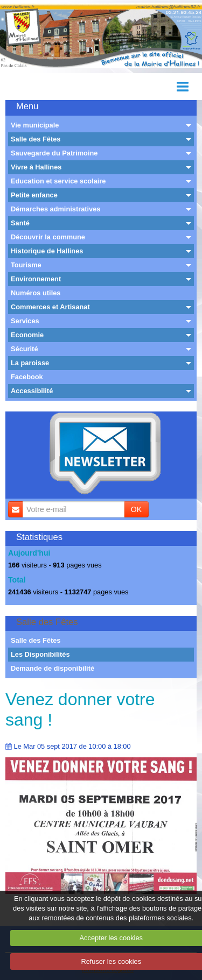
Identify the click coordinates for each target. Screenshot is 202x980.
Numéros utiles (36, 293)
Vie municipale (35, 125)
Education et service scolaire (58, 181)
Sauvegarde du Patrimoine (54, 153)
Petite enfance (34, 195)
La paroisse (30, 363)
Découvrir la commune (48, 237)
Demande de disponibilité (53, 668)
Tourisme (26, 265)
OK (136, 509)
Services (25, 321)
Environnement (36, 279)
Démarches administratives (55, 209)
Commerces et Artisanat (50, 307)
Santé (20, 223)
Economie (27, 335)
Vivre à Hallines (36, 167)
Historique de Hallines (47, 251)
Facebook (27, 377)
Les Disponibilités (40, 654)
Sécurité (25, 349)
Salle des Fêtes (36, 139)
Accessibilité (32, 391)
